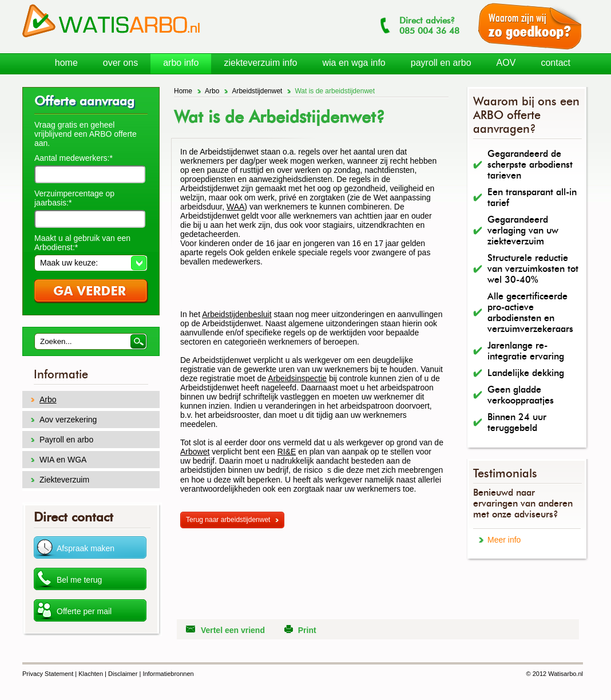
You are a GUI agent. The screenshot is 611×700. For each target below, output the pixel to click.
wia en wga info (354, 63)
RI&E (287, 452)
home (66, 63)
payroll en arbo (441, 63)
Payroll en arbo (66, 440)
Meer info (504, 540)
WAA (235, 207)
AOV (506, 63)
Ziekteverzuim (64, 480)
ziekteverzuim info (260, 63)
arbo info (181, 63)
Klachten (91, 674)
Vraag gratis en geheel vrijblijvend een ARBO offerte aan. (86, 134)
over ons (120, 63)
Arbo (212, 91)
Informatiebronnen (168, 674)
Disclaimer (123, 674)
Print (307, 630)
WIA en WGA (63, 460)
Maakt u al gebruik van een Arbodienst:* (82, 243)
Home (183, 91)
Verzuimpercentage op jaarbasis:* (74, 198)
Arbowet (195, 452)
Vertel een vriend (233, 630)
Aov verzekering (68, 420)
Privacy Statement (48, 674)
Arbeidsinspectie (297, 378)
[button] (91, 263)
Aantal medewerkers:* (74, 158)
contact (556, 63)
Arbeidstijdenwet (257, 91)
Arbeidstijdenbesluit (237, 314)
